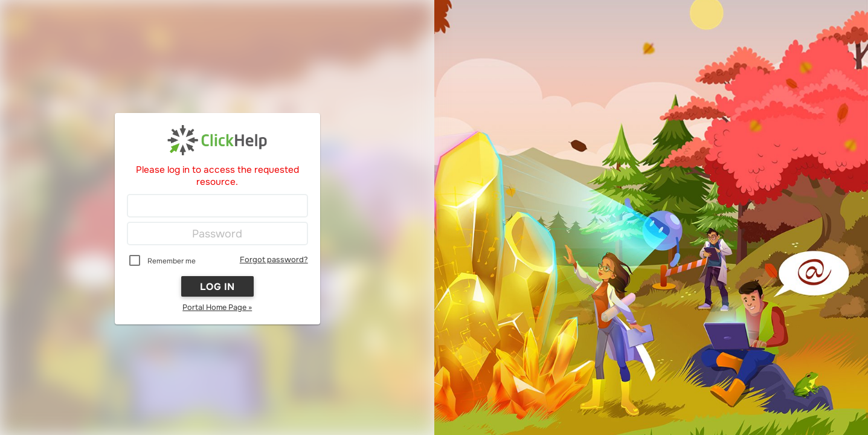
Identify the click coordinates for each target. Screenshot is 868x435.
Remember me (172, 261)
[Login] (217, 206)
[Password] (217, 234)
